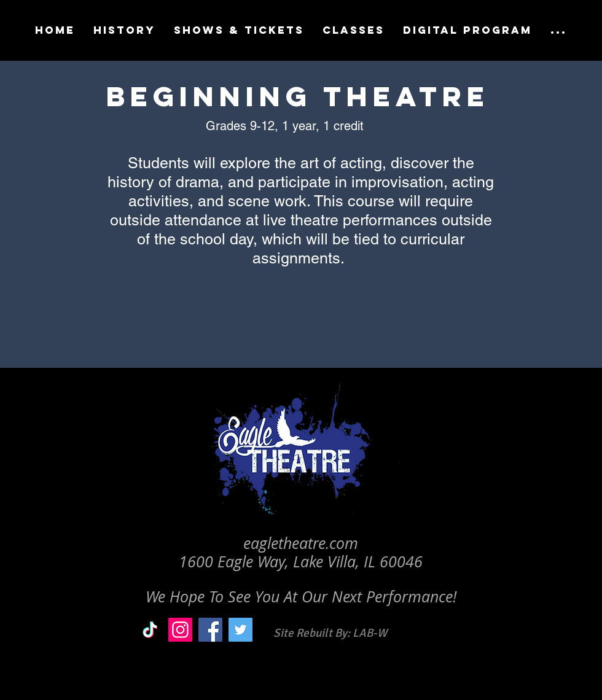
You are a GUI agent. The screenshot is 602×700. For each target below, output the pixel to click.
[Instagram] (180, 630)
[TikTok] (150, 630)
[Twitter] (240, 630)
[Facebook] (210, 630)
